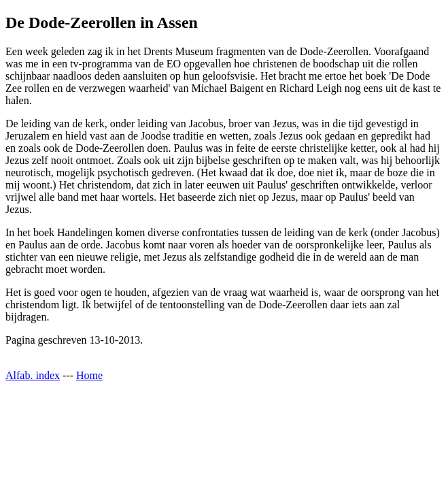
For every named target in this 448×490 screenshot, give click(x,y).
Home (89, 375)
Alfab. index (33, 375)
